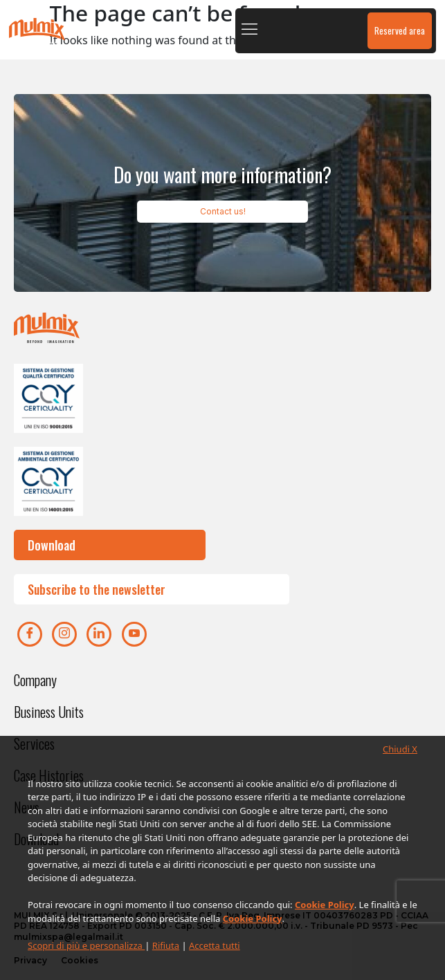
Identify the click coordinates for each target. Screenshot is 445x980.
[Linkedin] (99, 634)
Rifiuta (166, 945)
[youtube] (134, 634)
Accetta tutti (215, 945)
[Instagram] (64, 634)
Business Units (49, 712)
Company (35, 680)
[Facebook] (30, 634)
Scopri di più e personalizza (86, 945)
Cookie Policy (325, 905)
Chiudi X (400, 749)
